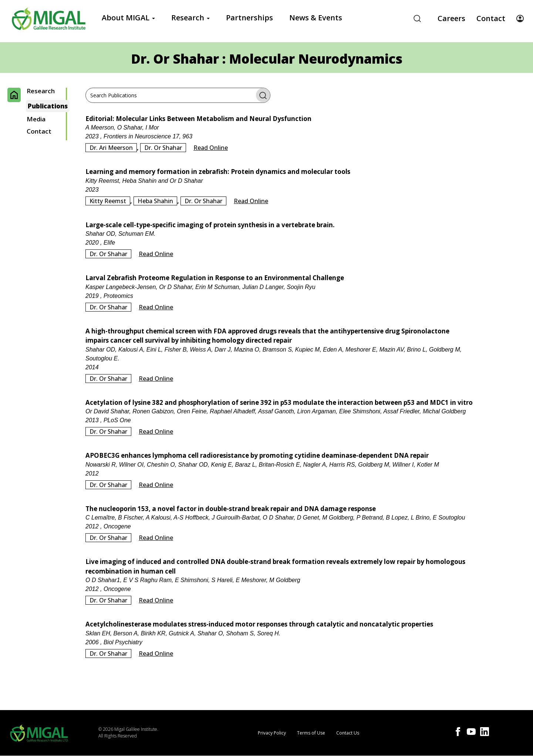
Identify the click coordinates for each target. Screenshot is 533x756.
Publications (48, 106)
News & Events (316, 18)
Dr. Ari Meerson (111, 148)
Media (36, 120)
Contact (491, 18)
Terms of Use (311, 733)
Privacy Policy (272, 733)
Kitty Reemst (108, 201)
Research (190, 18)
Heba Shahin (155, 201)
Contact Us (348, 733)
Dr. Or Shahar (163, 148)
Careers (451, 18)
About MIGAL (128, 18)
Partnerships (249, 18)
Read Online (211, 148)
